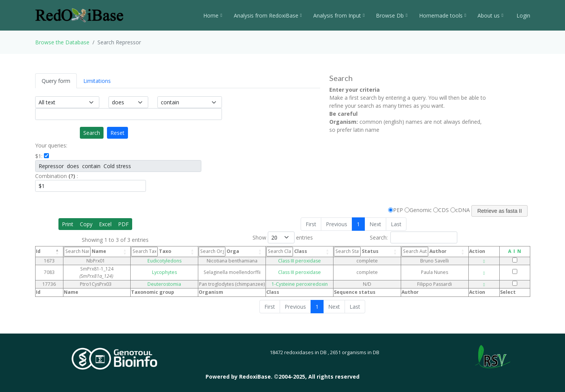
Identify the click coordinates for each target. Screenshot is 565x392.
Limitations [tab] (97, 81)
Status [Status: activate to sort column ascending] (367, 251)
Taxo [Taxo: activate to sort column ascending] (165, 251)
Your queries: (51, 145)
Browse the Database (62, 42)
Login (523, 15)
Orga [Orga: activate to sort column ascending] (223, 251)
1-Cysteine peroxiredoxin (311, 277)
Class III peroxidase (311, 261)
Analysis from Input (339, 15)
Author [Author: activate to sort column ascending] (430, 251)
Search (92, 133)
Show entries (283, 237)
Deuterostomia (173, 277)
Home (213, 15)
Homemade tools (443, 15)
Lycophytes (174, 269)
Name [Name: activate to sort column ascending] (87, 251)
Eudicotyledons (174, 261)
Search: (414, 237)
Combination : (57, 176)
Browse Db (392, 15)
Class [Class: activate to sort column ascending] (300, 251)
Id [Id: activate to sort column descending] (38, 251)
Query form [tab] (56, 81)
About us (490, 15)
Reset (117, 133)
